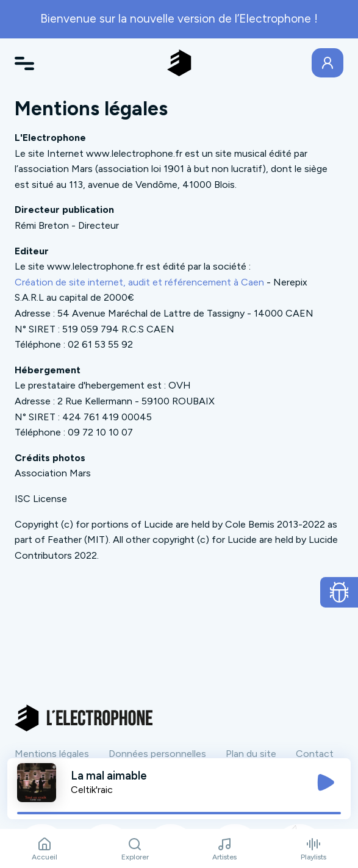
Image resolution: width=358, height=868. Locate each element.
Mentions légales (52, 754)
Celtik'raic (92, 790)
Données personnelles (157, 754)
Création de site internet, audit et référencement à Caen (139, 282)
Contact (315, 754)
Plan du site (251, 754)
